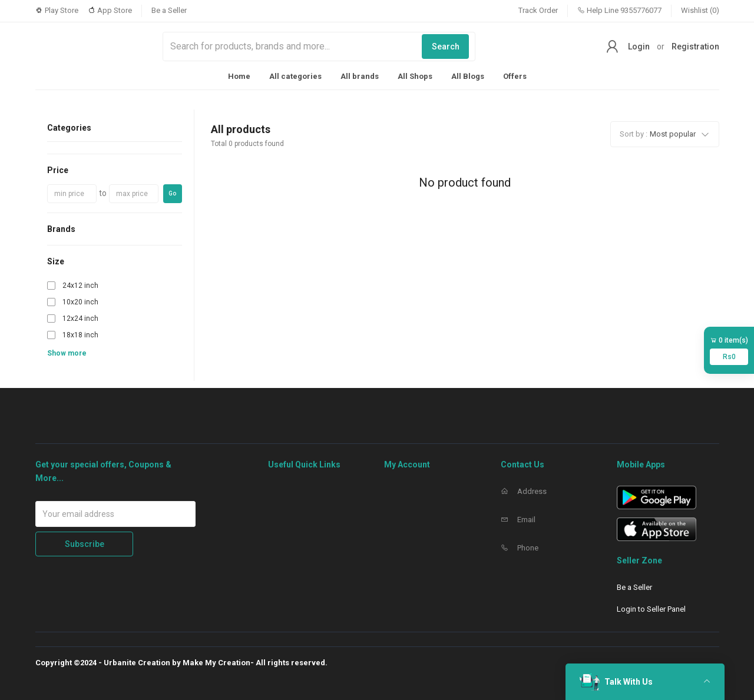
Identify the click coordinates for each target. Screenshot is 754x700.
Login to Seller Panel (651, 609)
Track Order (538, 10)
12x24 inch (80, 319)
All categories (295, 76)
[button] (665, 134)
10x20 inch (80, 302)
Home (239, 76)
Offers (515, 76)
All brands (360, 76)
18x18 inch (80, 335)
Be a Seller (169, 10)
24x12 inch (80, 286)
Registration (695, 47)
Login (639, 47)
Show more (67, 353)
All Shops (415, 76)
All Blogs (468, 76)
